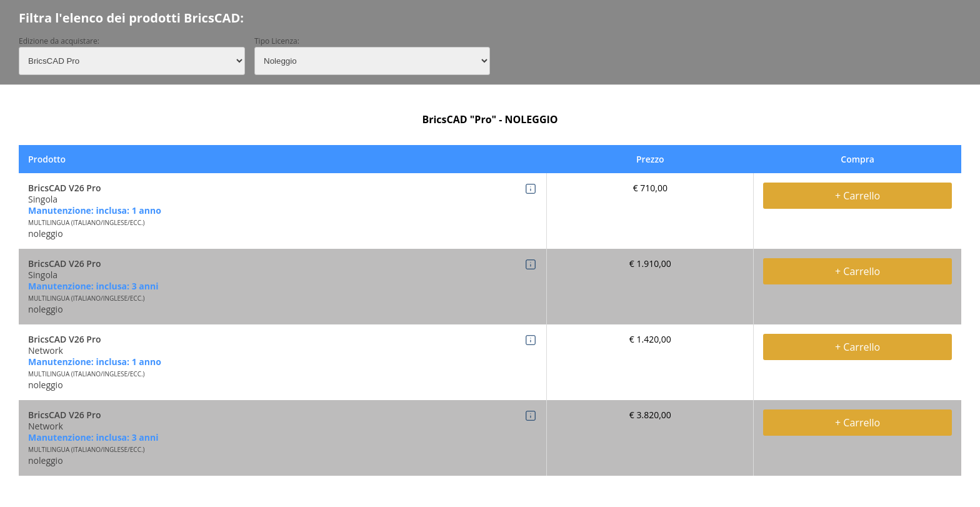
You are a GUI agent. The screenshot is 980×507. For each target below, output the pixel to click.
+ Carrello (857, 196)
